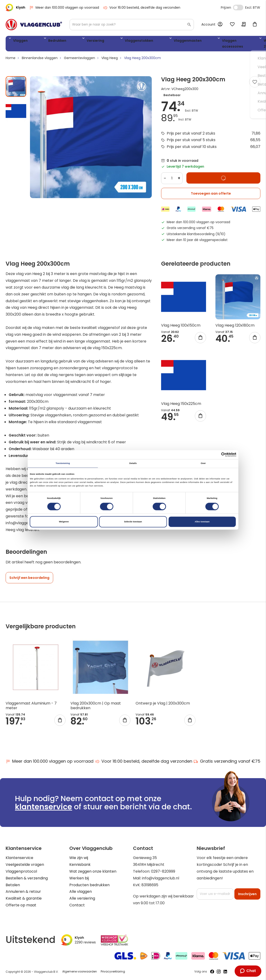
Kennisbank (80, 865)
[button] (16, 111)
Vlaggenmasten (142, 41)
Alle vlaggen (81, 892)
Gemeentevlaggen (79, 60)
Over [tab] (203, 463)
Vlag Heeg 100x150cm (181, 327)
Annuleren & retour (23, 892)
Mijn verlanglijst (232, 25)
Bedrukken (44, 41)
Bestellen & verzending (27, 878)
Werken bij (79, 878)
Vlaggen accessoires (177, 45)
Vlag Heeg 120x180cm (235, 327)
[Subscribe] (247, 894)
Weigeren (64, 522)
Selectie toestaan (133, 522)
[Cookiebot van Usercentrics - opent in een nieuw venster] (216, 455)
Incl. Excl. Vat (238, 8)
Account (208, 24)
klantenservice (44, 807)
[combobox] (132, 25)
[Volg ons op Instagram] (219, 972)
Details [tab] (133, 463)
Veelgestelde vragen (25, 865)
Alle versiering (82, 899)
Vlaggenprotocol (21, 872)
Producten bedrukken (89, 885)
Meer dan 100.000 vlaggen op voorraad (64, 8)
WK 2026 (206, 45)
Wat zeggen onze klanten (93, 872)
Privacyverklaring (113, 972)
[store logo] (34, 25)
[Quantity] (172, 180)
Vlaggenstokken (104, 41)
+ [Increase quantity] (179, 180)
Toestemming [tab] (63, 463)
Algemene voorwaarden (80, 972)
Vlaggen (18, 41)
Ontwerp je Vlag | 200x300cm (163, 705)
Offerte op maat (21, 905)
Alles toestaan (202, 522)
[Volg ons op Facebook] (212, 972)
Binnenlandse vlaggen (40, 60)
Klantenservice (19, 858)
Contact (77, 905)
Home (11, 60)
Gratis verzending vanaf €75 (227, 761)
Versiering (72, 41)
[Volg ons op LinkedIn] (225, 972)
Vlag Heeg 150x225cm (181, 405)
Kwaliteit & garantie (24, 899)
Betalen (13, 885)
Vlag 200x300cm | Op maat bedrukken (96, 707)
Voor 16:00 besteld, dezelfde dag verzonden (142, 8)
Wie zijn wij (79, 858)
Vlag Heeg (110, 60)
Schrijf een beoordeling (29, 580)
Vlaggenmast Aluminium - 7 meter (31, 707)
